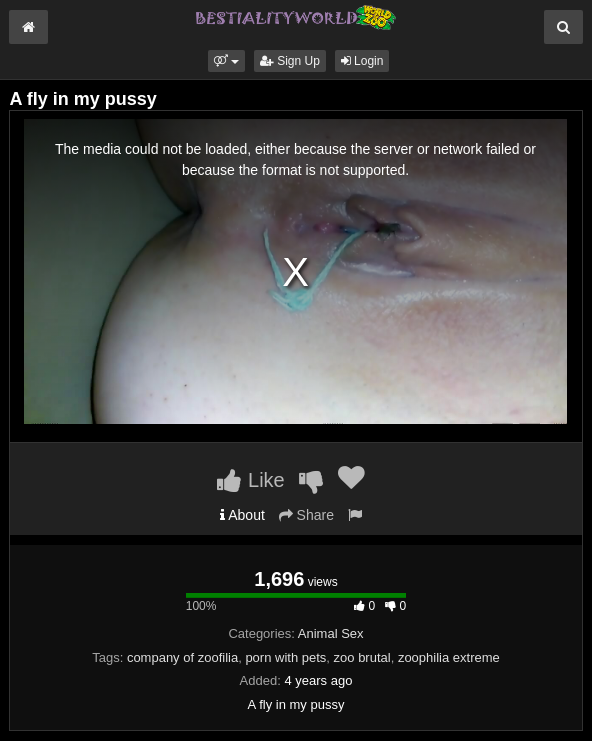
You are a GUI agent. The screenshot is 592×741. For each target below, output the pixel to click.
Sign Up (290, 61)
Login (362, 61)
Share (306, 515)
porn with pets (285, 657)
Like (250, 480)
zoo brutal (362, 657)
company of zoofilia (182, 657)
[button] (226, 61)
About (242, 515)
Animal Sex (331, 633)
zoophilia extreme (449, 657)
